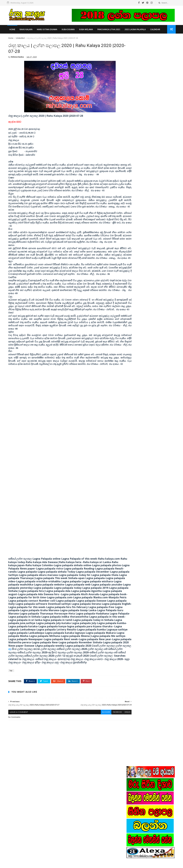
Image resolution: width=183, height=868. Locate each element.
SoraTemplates (23, 864)
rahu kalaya (27, 30)
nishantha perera (136, 325)
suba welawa (87, 30)
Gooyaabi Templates (52, 864)
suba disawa (69, 30)
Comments (167, 282)
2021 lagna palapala (136, 30)
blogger (94, 753)
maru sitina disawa (48, 30)
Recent (135, 282)
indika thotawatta (136, 316)
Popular (151, 282)
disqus (115, 753)
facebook (105, 753)
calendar (156, 30)
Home (13, 30)
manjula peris (135, 320)
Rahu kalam (134, 308)
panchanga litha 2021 (109, 30)
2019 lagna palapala (137, 303)
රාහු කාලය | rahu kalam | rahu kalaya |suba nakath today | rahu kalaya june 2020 (98, 851)
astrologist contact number (140, 312)
